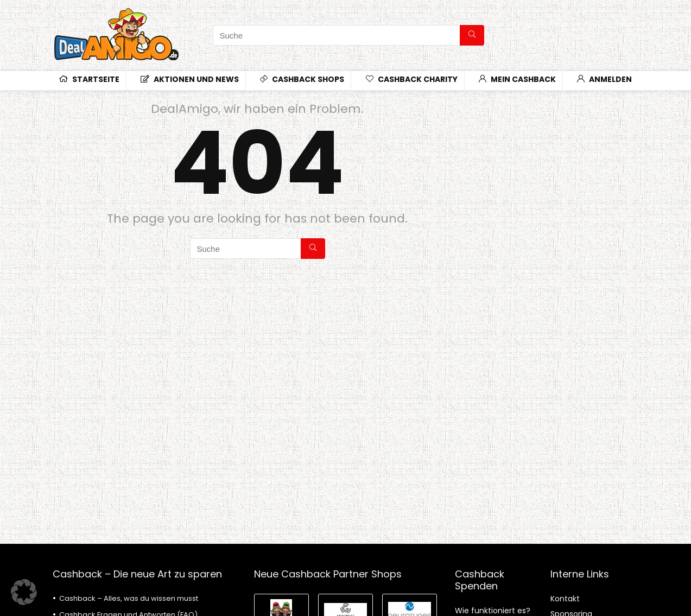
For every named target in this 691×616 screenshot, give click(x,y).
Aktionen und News (190, 79)
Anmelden (604, 79)
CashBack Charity (412, 79)
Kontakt (565, 599)
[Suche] (472, 35)
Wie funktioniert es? (493, 611)
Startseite (89, 79)
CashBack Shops (302, 79)
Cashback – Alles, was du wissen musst (129, 598)
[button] (24, 592)
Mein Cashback (517, 79)
